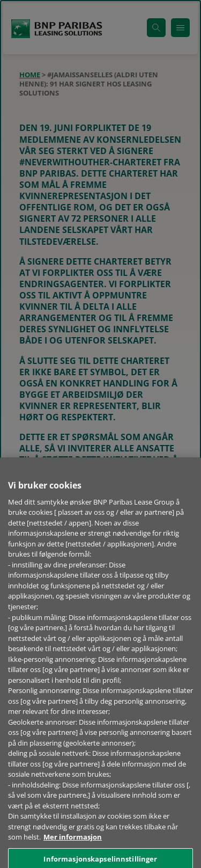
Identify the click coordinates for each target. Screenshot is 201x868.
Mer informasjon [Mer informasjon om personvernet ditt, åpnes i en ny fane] (73, 851)
